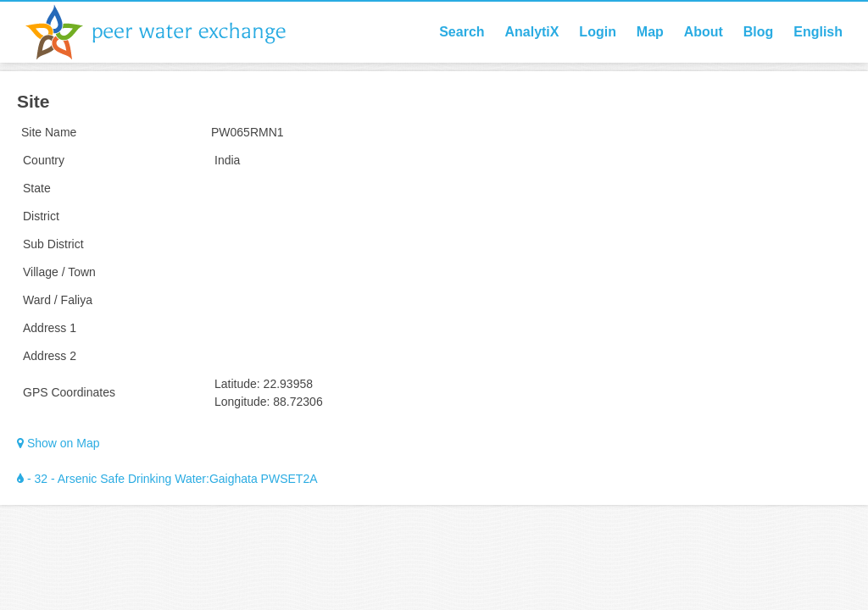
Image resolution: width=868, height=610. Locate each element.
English (818, 32)
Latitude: (237, 384)
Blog (759, 32)
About (704, 32)
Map (650, 32)
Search (462, 32)
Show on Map (58, 443)
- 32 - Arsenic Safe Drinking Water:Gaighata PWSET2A (167, 479)
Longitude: (242, 402)
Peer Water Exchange (170, 32)
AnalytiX (531, 32)
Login (598, 32)
